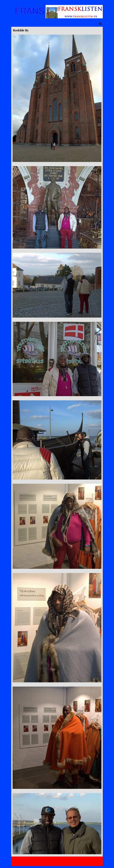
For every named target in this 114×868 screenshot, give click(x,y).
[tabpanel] (57, 445)
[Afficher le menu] (100, 24)
